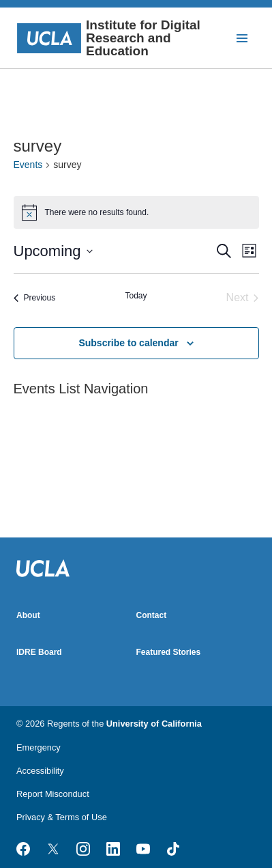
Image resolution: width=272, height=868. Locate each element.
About (28, 615)
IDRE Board (39, 652)
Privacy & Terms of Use (62, 817)
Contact (152, 615)
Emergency (39, 747)
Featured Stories (169, 652)
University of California (154, 724)
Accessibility (40, 771)
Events (28, 165)
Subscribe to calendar (128, 343)
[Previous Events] (35, 298)
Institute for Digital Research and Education (108, 38)
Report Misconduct (53, 794)
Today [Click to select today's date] (136, 296)
